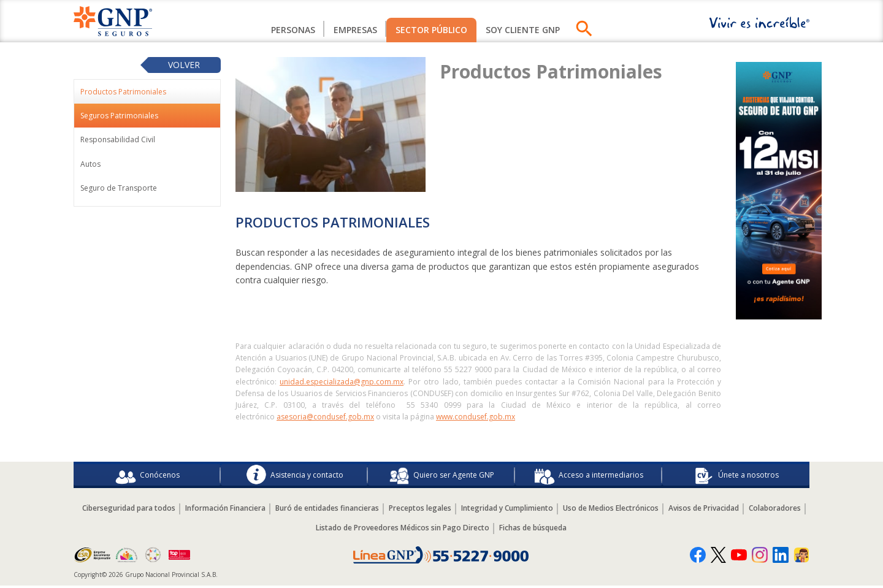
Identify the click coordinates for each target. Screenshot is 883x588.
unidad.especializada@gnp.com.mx (342, 382)
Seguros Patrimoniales (119, 116)
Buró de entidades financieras (327, 510)
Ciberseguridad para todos (129, 510)
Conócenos (147, 476)
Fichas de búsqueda (533, 529)
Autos (90, 164)
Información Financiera (225, 510)
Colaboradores (775, 510)
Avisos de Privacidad (704, 510)
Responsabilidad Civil (118, 139)
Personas (293, 30)
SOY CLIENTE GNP (523, 30)
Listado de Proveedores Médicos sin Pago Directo (403, 529)
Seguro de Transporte (119, 188)
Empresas (355, 30)
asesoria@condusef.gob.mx (325, 417)
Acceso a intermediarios (589, 476)
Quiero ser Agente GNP (442, 476)
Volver (184, 65)
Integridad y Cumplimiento (507, 510)
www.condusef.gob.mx (476, 417)
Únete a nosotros (736, 476)
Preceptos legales (420, 510)
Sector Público (431, 30)
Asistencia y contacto (295, 476)
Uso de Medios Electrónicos (611, 510)
